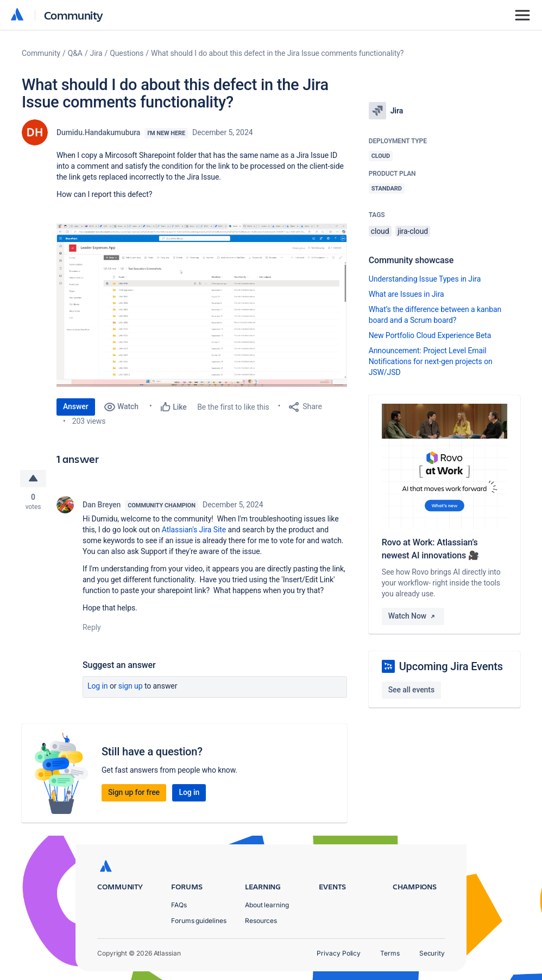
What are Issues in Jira (406, 294)
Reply (92, 627)
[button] (202, 305)
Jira (96, 53)
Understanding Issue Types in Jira (425, 279)
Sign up (131, 686)
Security (432, 953)
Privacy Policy (339, 953)
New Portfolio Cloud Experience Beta (430, 335)
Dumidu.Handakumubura (98, 132)
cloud (380, 231)
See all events (411, 690)
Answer (76, 406)
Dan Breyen (102, 505)
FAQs (179, 905)
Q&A (75, 53)
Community (74, 15)
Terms (390, 953)
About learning (267, 905)
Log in (98, 686)
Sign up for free (134, 792)
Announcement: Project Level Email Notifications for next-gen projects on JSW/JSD (431, 361)
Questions (127, 53)
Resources (261, 921)
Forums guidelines (199, 921)
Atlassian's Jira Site (194, 530)
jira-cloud (413, 231)
